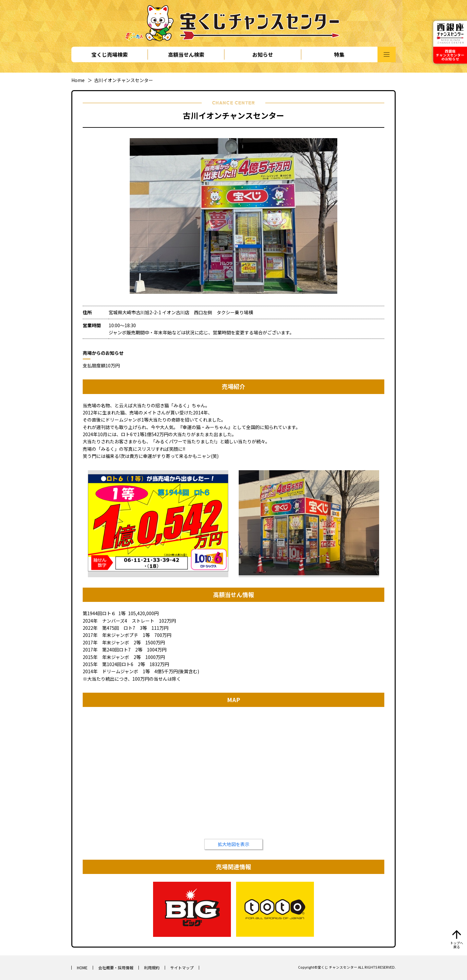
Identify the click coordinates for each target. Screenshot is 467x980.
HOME (82, 968)
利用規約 (152, 968)
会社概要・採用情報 (116, 968)
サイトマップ (182, 968)
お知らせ (263, 54)
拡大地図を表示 (233, 844)
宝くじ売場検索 (110, 54)
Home (78, 80)
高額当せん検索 (186, 54)
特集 (339, 54)
